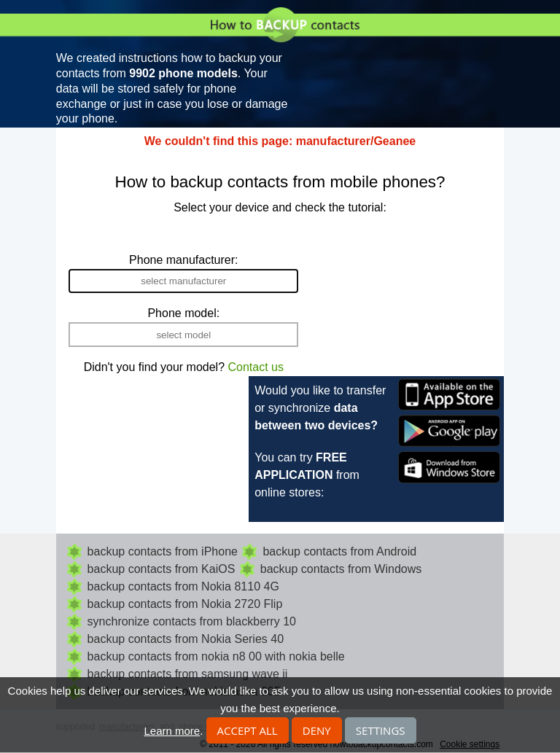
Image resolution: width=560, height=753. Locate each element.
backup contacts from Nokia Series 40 (186, 639)
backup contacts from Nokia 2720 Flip (185, 604)
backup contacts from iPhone (163, 551)
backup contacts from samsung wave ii (188, 674)
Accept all (248, 730)
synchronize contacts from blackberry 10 (192, 621)
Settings (381, 730)
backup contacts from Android (339, 551)
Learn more (172, 731)
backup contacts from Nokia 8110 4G (183, 586)
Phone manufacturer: (183, 260)
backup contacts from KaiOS (162, 569)
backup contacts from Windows (341, 569)
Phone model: (183, 313)
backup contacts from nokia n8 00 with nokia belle (216, 656)
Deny (317, 730)
